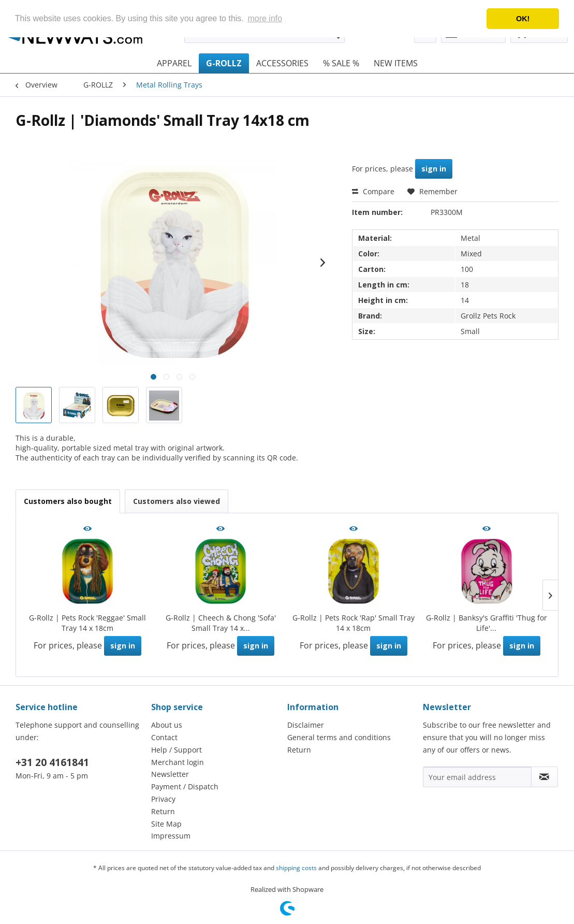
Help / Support (176, 750)
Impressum (171, 836)
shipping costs (296, 868)
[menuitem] (174, 63)
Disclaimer (306, 725)
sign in (434, 169)
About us (167, 725)
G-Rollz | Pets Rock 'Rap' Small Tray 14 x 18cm (354, 623)
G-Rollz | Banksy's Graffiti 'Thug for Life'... (487, 623)
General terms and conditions (339, 737)
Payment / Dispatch (185, 786)
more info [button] (265, 18)
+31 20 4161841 (52, 762)
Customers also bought (68, 501)
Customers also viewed (176, 501)
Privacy (163, 799)
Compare (373, 191)
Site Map (166, 824)
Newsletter (170, 774)
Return (163, 811)
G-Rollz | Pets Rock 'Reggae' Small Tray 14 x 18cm (87, 623)
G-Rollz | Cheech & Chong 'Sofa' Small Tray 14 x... (221, 623)
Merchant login (178, 762)
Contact (164, 737)
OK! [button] (523, 19)
